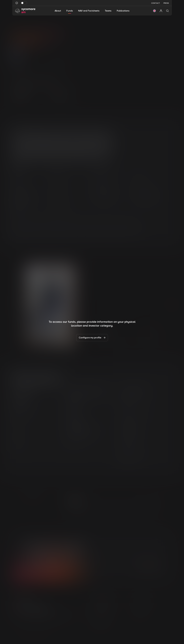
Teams (108, 11)
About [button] (58, 11)
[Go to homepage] (25, 11)
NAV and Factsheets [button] (89, 11)
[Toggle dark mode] (24, 3)
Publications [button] (123, 11)
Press (166, 3)
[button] (154, 11)
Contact (156, 3)
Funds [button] (70, 11)
